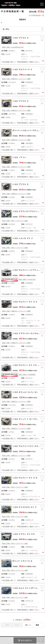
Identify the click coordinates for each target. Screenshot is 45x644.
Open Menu (42, 4)
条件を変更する (26, 640)
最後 (37, 625)
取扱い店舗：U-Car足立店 (27, 279)
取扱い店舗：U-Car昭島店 (27, 375)
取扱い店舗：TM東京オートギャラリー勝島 (16, 79)
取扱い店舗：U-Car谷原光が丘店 (13, 47)
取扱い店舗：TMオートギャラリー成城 (15, 221)
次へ (27, 625)
